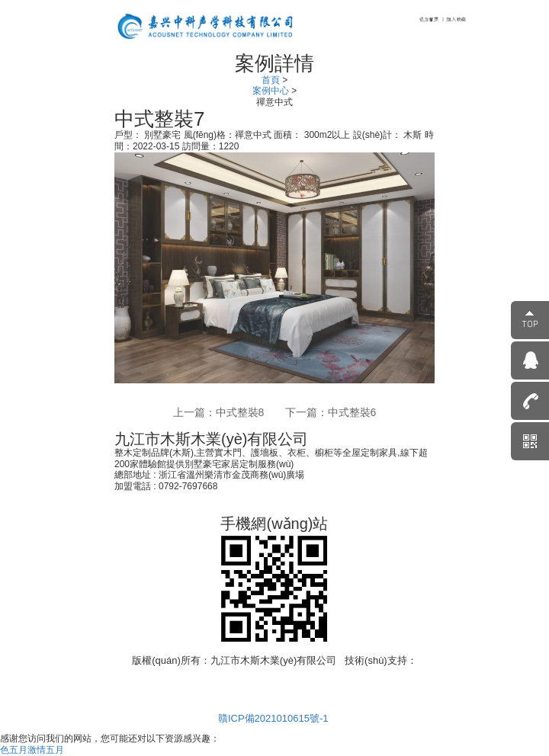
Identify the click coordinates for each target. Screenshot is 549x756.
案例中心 (272, 91)
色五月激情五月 (32, 750)
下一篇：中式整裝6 (331, 412)
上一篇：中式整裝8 (219, 412)
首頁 (272, 80)
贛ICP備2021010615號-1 (274, 718)
